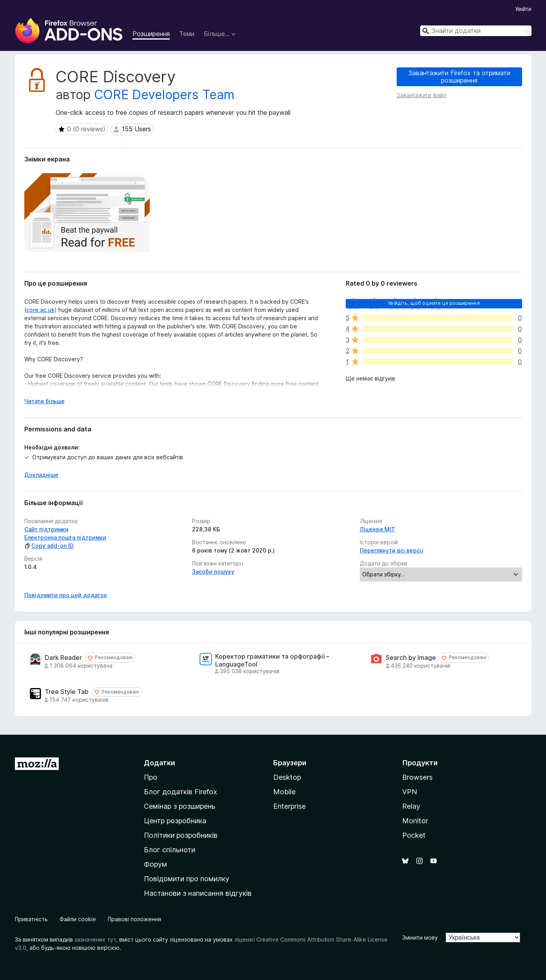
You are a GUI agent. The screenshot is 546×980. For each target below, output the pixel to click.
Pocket (414, 835)
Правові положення (134, 919)
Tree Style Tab (67, 692)
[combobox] (476, 31)
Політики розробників (181, 835)
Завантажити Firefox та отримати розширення (459, 77)
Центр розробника (175, 821)
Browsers (417, 777)
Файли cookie (78, 919)
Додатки (160, 763)
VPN (410, 792)
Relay (411, 806)
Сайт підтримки (46, 529)
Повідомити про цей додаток (66, 595)
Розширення (151, 34)
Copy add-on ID (49, 546)
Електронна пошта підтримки (65, 537)
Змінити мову (420, 937)
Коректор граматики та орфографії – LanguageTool (272, 660)
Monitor (415, 821)
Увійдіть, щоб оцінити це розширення (434, 303)
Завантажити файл (421, 95)
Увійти (523, 9)
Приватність (31, 919)
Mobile (284, 792)
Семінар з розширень (180, 806)
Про (151, 777)
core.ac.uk (40, 310)
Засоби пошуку (213, 572)
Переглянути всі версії (392, 550)
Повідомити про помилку (187, 879)
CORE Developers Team (164, 95)
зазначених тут (95, 939)
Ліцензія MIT (377, 529)
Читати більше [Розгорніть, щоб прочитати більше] (44, 401)
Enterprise (289, 806)
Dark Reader (63, 658)
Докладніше (41, 475)
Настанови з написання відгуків (198, 893)
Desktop (287, 777)
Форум (155, 864)
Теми (187, 34)
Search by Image (411, 658)
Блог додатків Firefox (180, 792)
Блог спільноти (170, 850)
